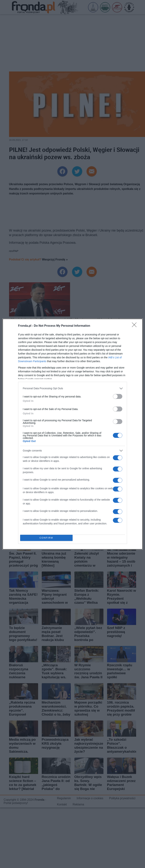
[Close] (135, 326)
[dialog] (73, 434)
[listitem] (73, 388)
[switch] (118, 396)
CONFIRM (46, 538)
